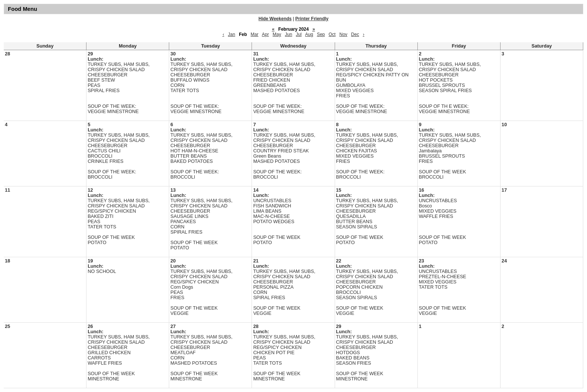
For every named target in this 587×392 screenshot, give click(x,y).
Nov (343, 34)
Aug (309, 34)
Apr (266, 34)
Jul (299, 34)
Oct (332, 34)
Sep (321, 34)
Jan (232, 34)
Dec (355, 34)
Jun (288, 34)
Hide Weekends (275, 19)
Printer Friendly (312, 19)
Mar (255, 34)
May (277, 34)
